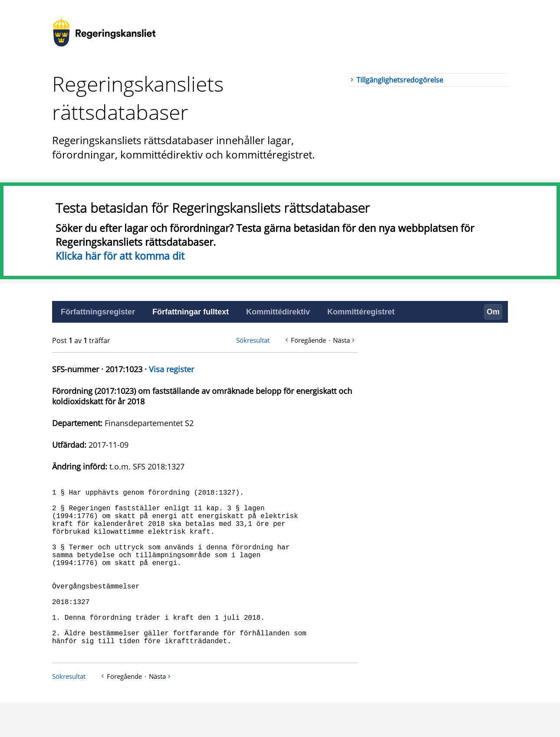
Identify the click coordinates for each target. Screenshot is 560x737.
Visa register (171, 369)
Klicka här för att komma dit (120, 256)
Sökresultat (253, 340)
